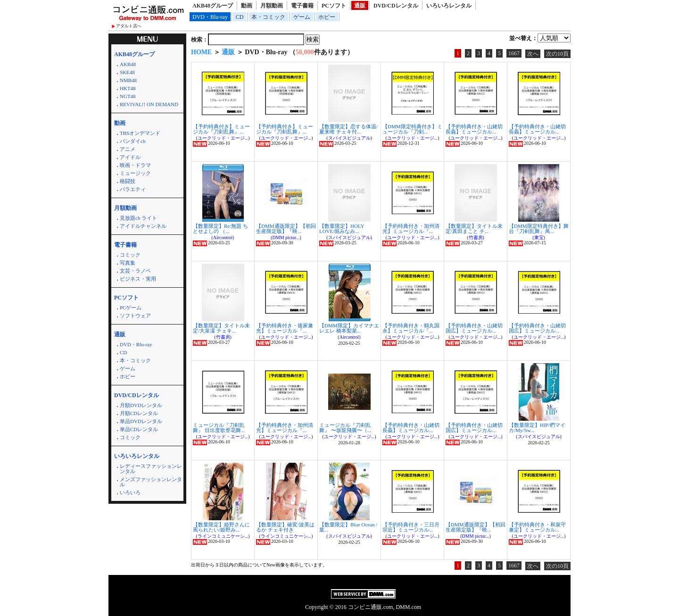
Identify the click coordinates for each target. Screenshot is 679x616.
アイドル (130, 157)
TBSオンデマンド (140, 133)
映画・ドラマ (135, 165)
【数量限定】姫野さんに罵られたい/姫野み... (221, 527)
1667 (514, 53)
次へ (533, 54)
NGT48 (128, 96)
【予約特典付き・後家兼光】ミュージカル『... (285, 328)
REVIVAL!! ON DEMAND (149, 104)
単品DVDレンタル (141, 421)
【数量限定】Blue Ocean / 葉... (348, 527)
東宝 (539, 237)
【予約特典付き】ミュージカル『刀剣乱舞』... (221, 129)
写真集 (128, 263)
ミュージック (135, 173)
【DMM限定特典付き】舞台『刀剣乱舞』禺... (539, 229)
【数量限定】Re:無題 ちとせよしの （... (220, 229)
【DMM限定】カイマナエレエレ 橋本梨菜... (349, 328)
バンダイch (132, 141)
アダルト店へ (129, 26)
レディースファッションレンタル (151, 469)
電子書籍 (302, 6)
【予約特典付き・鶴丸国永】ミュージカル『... (411, 328)
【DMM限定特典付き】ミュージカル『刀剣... (412, 129)
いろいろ (130, 492)
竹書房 (476, 237)
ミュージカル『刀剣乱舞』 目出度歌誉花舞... (219, 428)
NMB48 (128, 80)
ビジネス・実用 (138, 279)
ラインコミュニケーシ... (223, 536)
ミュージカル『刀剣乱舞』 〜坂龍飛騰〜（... (345, 428)
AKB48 (128, 64)
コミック (130, 255)
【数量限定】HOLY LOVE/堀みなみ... (342, 229)
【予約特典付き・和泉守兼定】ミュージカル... (537, 527)
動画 (247, 6)
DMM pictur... (286, 237)
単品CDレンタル (139, 429)
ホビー (327, 17)
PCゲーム (131, 308)
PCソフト (334, 6)
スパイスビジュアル (349, 138)
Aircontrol (223, 237)
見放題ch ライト (138, 218)
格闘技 (128, 181)
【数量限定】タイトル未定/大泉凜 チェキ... (221, 328)
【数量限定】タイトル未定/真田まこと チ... (474, 229)
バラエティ (133, 189)
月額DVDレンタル (141, 405)
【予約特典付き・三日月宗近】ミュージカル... (411, 527)
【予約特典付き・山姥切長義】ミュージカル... (474, 129)
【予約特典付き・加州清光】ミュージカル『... (411, 229)
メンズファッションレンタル (151, 482)
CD (240, 17)
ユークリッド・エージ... (223, 138)
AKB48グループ (213, 6)
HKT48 (128, 88)
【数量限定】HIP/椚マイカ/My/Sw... (537, 428)
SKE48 (127, 72)
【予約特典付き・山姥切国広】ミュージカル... (474, 328)
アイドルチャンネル (143, 226)
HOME (201, 52)
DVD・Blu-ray (210, 17)
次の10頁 (557, 54)
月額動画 (272, 6)
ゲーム (302, 17)
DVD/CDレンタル (396, 6)
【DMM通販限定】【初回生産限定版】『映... (286, 229)
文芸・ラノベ (135, 271)
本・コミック (268, 17)
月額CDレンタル (139, 413)
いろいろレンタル (449, 6)
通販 (360, 6)
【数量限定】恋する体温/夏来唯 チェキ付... (348, 129)
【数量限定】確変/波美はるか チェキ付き (285, 527)
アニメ (128, 149)
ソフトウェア (135, 316)
